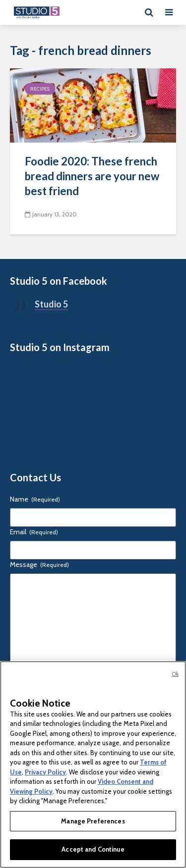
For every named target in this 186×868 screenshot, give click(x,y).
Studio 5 (51, 304)
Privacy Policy (45, 772)
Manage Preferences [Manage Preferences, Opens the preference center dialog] (93, 821)
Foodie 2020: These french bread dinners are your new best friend (92, 176)
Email (34, 532)
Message (39, 564)
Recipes (40, 89)
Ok (175, 674)
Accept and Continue (93, 849)
